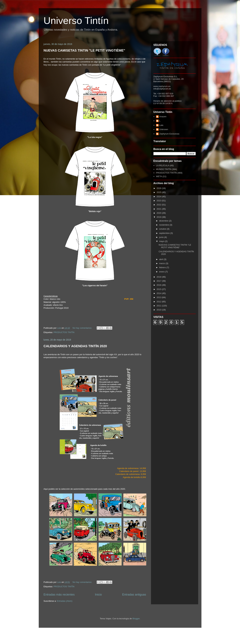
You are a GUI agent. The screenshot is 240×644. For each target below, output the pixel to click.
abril (161, 259)
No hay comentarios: (83, 328)
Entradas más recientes (59, 595)
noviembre (164, 225)
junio (162, 237)
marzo (162, 263)
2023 (159, 201)
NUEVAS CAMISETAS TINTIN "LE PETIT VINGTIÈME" (84, 50)
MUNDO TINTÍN (164, 169)
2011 (159, 306)
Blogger (136, 619)
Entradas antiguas (134, 595)
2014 (159, 293)
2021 (159, 209)
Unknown (164, 129)
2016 (159, 285)
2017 (159, 281)
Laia (161, 125)
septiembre (165, 233)
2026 (159, 188)
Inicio (98, 595)
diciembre (164, 221)
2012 (159, 302)
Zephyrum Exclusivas (169, 134)
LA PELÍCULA (163, 165)
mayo (162, 241)
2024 (159, 197)
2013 (159, 297)
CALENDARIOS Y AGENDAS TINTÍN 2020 (75, 346)
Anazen (163, 117)
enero (162, 272)
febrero (163, 267)
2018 (159, 277)
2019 (159, 217)
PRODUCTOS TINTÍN (64, 332)
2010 (159, 310)
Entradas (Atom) (65, 601)
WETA (159, 176)
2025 (159, 192)
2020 (159, 213)
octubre (163, 229)
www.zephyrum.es (162, 86)
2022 (159, 205)
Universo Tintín (76, 21)
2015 (159, 289)
